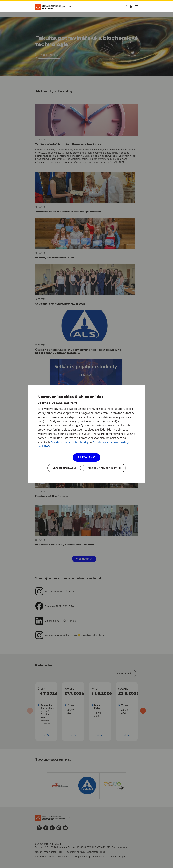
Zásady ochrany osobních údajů (70, 442)
